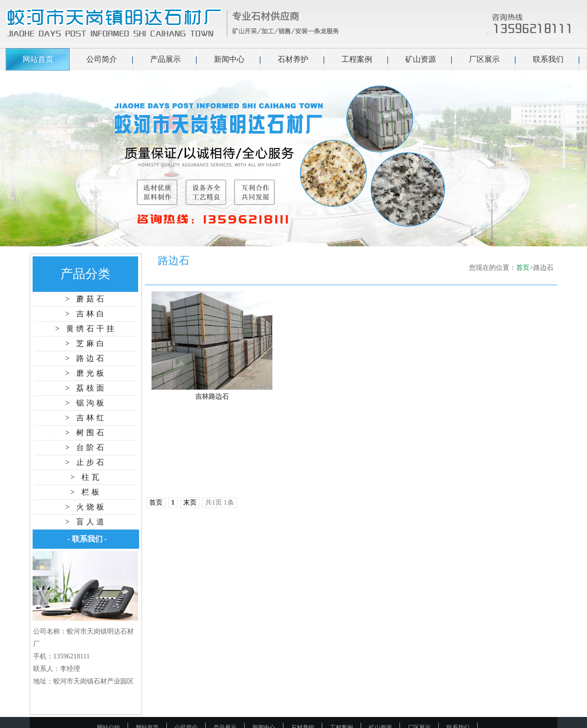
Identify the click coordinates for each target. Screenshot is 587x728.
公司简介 (102, 59)
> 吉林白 (86, 314)
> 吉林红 (86, 418)
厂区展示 (484, 59)
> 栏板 (86, 492)
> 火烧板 (86, 507)
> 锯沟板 (86, 403)
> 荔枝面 (86, 388)
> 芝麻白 (86, 343)
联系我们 (548, 59)
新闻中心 (229, 59)
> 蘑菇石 (86, 299)
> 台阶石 (86, 447)
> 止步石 (86, 462)
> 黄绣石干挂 (86, 329)
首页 (523, 268)
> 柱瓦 (86, 477)
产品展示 (165, 59)
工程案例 (357, 59)
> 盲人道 (86, 522)
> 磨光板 (86, 373)
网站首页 (38, 59)
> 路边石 (86, 358)
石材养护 (293, 59)
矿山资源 (421, 59)
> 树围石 (86, 433)
